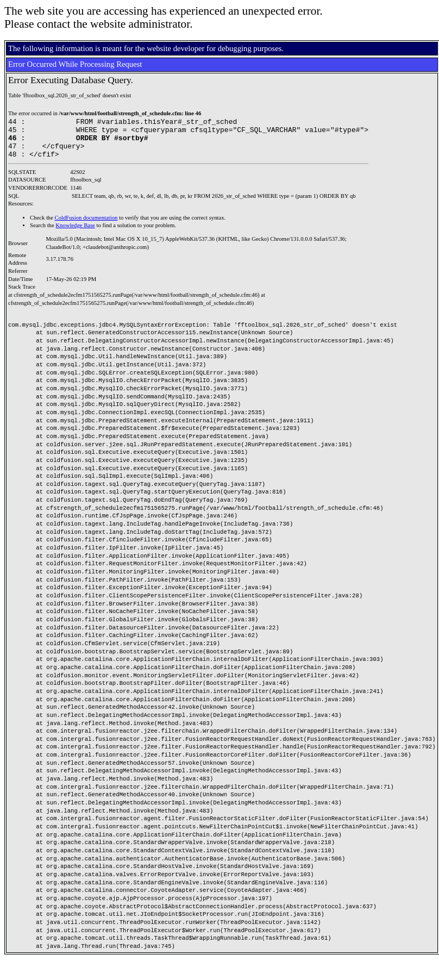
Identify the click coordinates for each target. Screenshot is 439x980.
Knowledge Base (75, 233)
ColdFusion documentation (86, 226)
